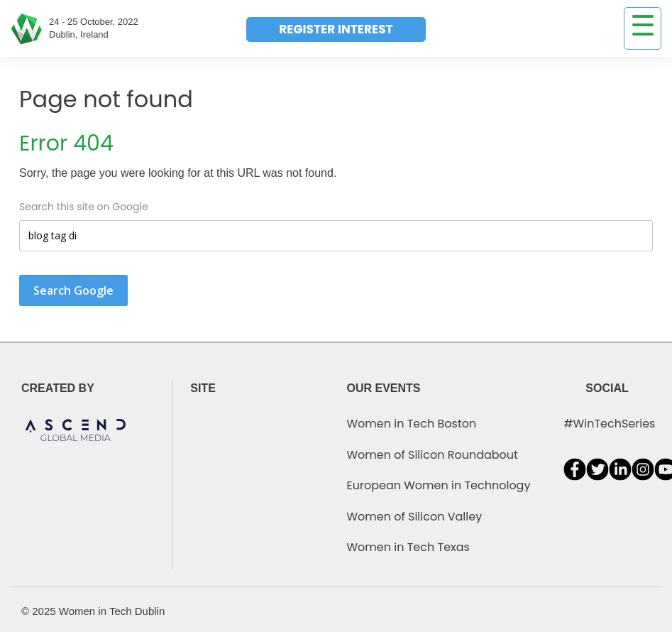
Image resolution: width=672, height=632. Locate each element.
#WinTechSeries (609, 424)
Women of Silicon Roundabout (433, 455)
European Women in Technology (439, 485)
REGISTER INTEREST (336, 29)
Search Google (73, 290)
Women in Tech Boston (412, 424)
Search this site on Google (84, 207)
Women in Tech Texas (408, 547)
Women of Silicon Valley (415, 517)
